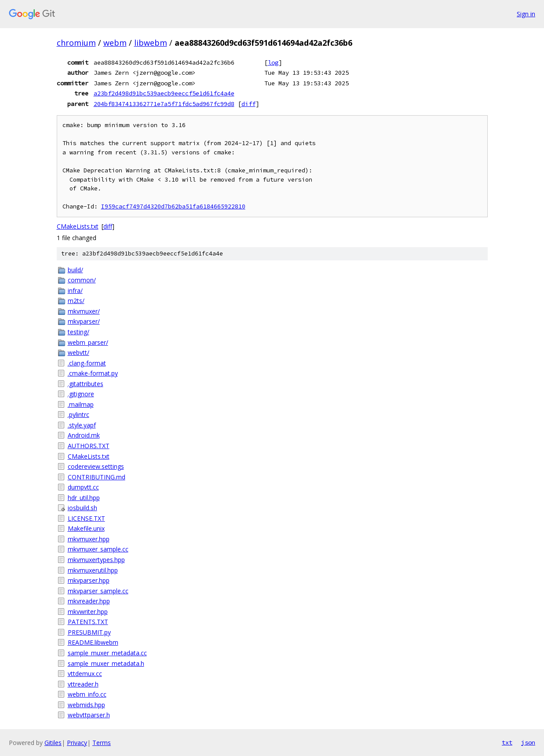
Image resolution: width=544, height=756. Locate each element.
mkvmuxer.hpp (89, 539)
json (528, 742)
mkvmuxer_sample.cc (98, 549)
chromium (76, 43)
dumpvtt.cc (83, 487)
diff (248, 104)
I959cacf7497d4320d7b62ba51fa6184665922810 (173, 206)
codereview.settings (96, 466)
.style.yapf (82, 425)
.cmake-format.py (93, 373)
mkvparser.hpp (89, 580)
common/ (82, 280)
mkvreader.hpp (89, 601)
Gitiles (53, 743)
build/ (75, 270)
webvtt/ (78, 352)
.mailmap (81, 404)
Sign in (526, 14)
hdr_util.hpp (84, 498)
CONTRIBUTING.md (97, 477)
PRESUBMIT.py (89, 632)
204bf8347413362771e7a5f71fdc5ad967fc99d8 (164, 104)
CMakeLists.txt (78, 226)
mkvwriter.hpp (88, 612)
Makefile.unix (86, 528)
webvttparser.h (89, 715)
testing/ (78, 332)
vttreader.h (83, 684)
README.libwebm (93, 642)
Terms (102, 743)
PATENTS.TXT (88, 622)
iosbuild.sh (82, 508)
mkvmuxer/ (84, 311)
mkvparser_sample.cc (98, 591)
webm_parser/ (88, 342)
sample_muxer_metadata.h (106, 663)
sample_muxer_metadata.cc (107, 653)
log (273, 62)
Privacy (77, 743)
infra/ (75, 290)
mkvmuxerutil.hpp (93, 570)
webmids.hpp (86, 705)
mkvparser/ (84, 321)
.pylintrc (78, 415)
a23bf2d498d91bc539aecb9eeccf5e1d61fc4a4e (164, 93)
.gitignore (81, 394)
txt (507, 742)
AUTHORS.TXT (89, 446)
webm (115, 43)
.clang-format (87, 363)
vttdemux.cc (85, 674)
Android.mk (84, 435)
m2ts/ (76, 301)
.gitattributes (86, 384)
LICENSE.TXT (86, 518)
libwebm (151, 43)
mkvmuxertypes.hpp (96, 560)
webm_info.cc (87, 694)
